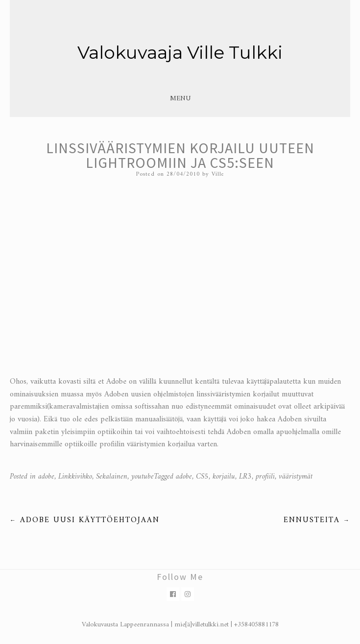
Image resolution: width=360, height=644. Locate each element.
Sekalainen (112, 477)
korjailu (224, 477)
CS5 (202, 477)
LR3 (245, 477)
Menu (180, 99)
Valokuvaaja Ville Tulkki (180, 52)
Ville (218, 174)
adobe (46, 477)
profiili (265, 477)
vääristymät (296, 477)
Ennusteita (317, 520)
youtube (143, 477)
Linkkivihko (75, 477)
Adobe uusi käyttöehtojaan (85, 520)
